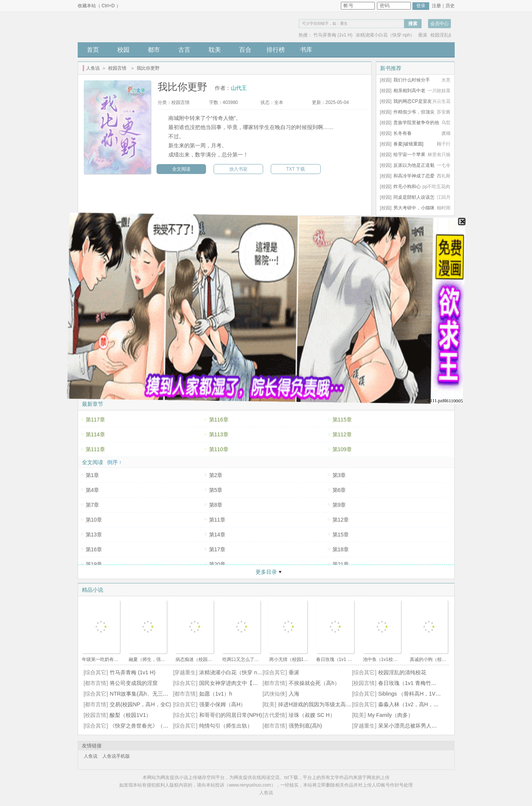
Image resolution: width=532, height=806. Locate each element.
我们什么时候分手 (412, 80)
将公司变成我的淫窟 (134, 683)
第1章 (93, 475)
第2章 (216, 475)
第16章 (94, 549)
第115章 (342, 420)
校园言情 (117, 68)
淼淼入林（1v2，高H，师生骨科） (419, 704)
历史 (450, 6)
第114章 (95, 434)
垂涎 (423, 35)
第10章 (94, 520)
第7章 (93, 505)
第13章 (94, 535)
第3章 (339, 475)
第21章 (341, 564)
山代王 (239, 88)
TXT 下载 (296, 169)
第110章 (219, 449)
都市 (154, 50)
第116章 (219, 420)
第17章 (217, 549)
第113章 (219, 434)
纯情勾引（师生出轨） (226, 726)
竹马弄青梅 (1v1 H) (333, 35)
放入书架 (238, 169)
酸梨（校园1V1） (130, 715)
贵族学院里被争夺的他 (416, 123)
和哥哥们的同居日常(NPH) (231, 715)
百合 (245, 50)
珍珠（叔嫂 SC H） (312, 715)
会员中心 (439, 24)
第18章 (341, 549)
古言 (184, 50)
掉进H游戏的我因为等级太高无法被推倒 (325, 704)
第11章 (217, 520)
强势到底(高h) (305, 726)
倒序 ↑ (114, 462)
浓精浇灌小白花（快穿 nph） (385, 35)
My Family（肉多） (390, 715)
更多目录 (266, 572)
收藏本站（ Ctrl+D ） (99, 6)
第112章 (342, 434)
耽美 (215, 50)
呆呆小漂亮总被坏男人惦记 (410, 726)
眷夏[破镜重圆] (408, 144)
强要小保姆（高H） (222, 704)
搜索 (413, 24)
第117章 (95, 420)
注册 (436, 6)
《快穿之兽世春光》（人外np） (147, 726)
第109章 (342, 449)
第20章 (217, 564)
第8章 (216, 505)
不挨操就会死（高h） (314, 683)
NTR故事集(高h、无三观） (141, 694)
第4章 (93, 490)
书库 (306, 50)
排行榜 (276, 50)
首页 (93, 50)
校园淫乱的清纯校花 (402, 672)
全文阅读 (181, 169)
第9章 (339, 505)
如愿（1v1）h (216, 694)
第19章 (94, 564)
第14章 (217, 535)
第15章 (341, 535)
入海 (294, 694)
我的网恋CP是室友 (413, 101)
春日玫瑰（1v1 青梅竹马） (410, 683)
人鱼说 (93, 68)
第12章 (341, 520)
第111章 (95, 449)
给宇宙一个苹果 (409, 155)
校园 (123, 50)
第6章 (339, 490)
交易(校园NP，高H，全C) (140, 704)
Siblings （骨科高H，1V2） (411, 694)
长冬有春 (403, 133)
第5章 (216, 490)
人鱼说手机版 (116, 756)
